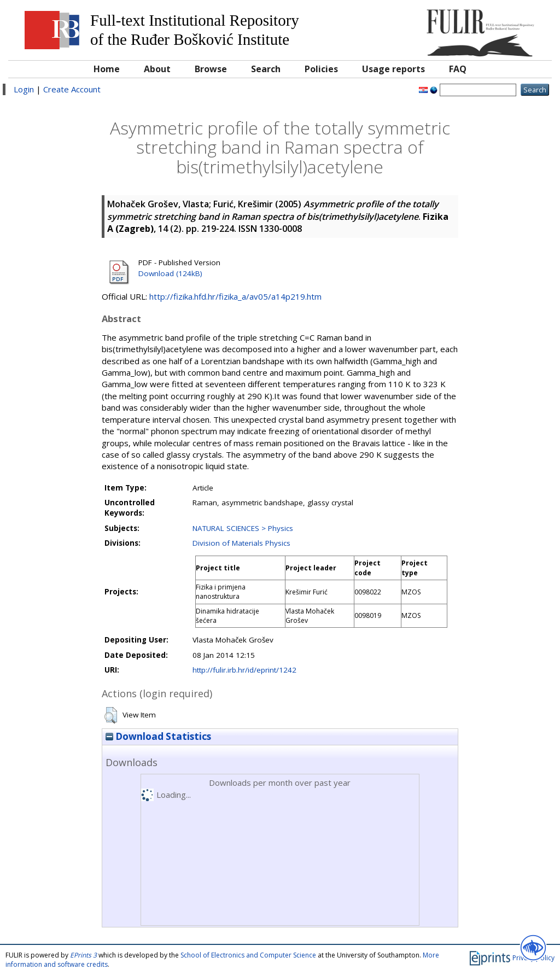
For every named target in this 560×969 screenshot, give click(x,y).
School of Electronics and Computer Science (248, 955)
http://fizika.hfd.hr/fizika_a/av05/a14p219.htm (235, 296)
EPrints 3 (83, 955)
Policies (321, 69)
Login (24, 89)
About (157, 69)
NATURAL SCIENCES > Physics (243, 528)
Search (266, 69)
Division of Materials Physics (241, 543)
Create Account (72, 89)
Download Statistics (158, 736)
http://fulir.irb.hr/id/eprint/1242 (244, 670)
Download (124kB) (170, 273)
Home (107, 69)
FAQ (458, 69)
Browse (211, 69)
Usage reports (393, 69)
